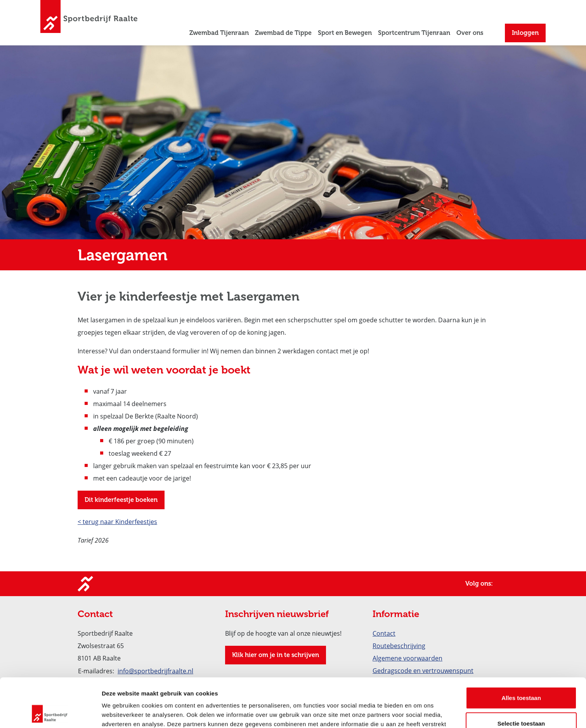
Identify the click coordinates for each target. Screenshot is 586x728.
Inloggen (525, 33)
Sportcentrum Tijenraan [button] (414, 33)
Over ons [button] (470, 33)
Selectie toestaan (521, 677)
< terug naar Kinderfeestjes (117, 521)
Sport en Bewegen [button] (345, 33)
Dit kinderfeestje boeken (121, 500)
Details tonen (419, 713)
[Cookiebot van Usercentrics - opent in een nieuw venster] (50, 713)
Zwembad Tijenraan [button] (219, 33)
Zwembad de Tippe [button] (283, 33)
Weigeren (521, 703)
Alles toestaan (521, 652)
